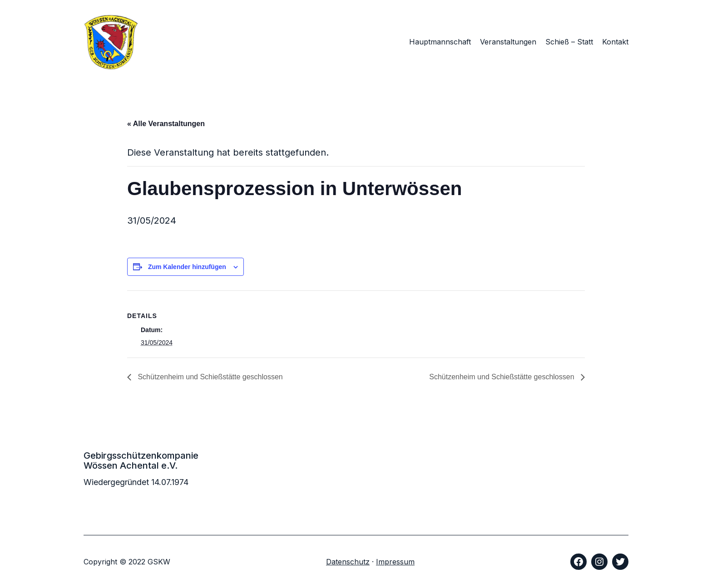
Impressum (395, 562)
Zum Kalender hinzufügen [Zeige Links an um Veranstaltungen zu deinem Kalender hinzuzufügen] (187, 267)
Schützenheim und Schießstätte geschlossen (209, 377)
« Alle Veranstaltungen (166, 124)
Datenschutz (348, 562)
